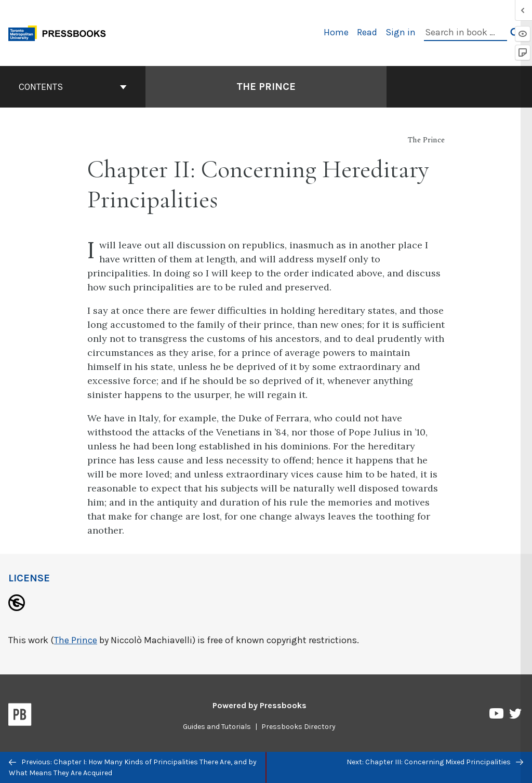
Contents (73, 87)
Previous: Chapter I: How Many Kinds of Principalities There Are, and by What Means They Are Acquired (133, 767)
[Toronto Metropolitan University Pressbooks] (61, 32)
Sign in (401, 32)
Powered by (260, 705)
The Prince (76, 640)
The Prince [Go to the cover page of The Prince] (266, 87)
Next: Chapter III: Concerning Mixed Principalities (435, 762)
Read (367, 32)
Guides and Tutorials (217, 727)
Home (336, 32)
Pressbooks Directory (298, 727)
